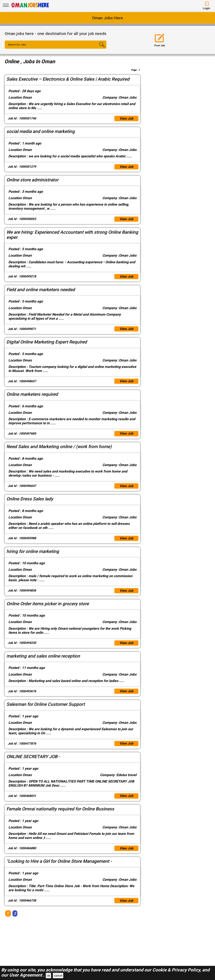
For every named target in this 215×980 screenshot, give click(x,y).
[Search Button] (98, 48)
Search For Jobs (18, 45)
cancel (58, 976)
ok (48, 976)
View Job (126, 119)
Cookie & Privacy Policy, (177, 970)
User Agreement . (27, 975)
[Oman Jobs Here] (30, 7)
